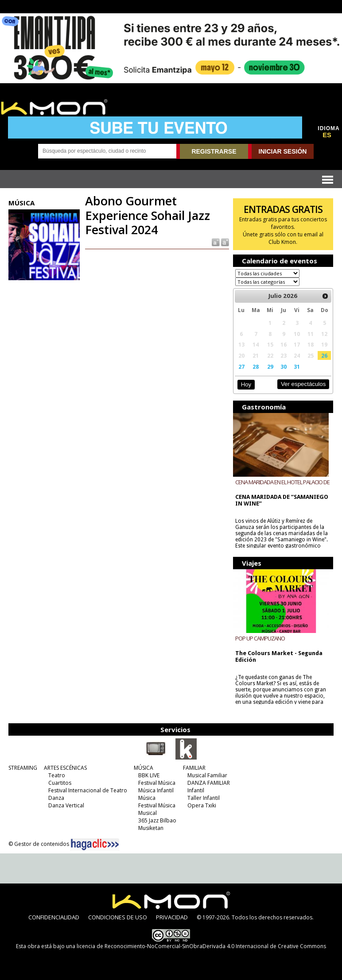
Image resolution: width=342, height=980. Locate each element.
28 (256, 367)
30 (284, 367)
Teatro (57, 775)
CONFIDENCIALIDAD (54, 917)
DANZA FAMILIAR (209, 783)
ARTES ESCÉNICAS (65, 768)
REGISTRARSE (214, 151)
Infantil (196, 790)
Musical (148, 813)
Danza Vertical (66, 805)
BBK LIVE (149, 775)
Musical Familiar (207, 775)
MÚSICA (144, 768)
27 (241, 367)
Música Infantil (156, 790)
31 (297, 367)
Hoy (246, 384)
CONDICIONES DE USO (118, 917)
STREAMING (23, 768)
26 (324, 355)
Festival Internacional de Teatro (88, 790)
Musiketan (151, 828)
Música (147, 798)
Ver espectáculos (303, 384)
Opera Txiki (202, 805)
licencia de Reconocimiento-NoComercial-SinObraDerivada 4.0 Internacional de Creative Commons (201, 946)
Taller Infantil (204, 798)
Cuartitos (60, 783)
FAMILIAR (194, 768)
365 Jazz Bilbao (157, 820)
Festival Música (157, 783)
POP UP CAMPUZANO (260, 638)
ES (327, 135)
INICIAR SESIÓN (283, 151)
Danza (56, 798)
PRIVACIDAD (172, 917)
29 (270, 367)
